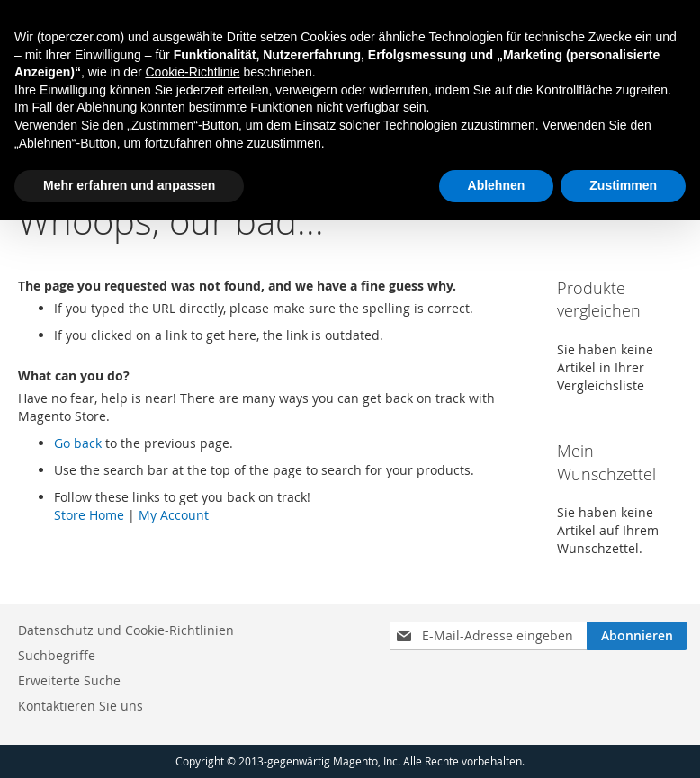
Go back (78, 443)
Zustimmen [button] (623, 185)
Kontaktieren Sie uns (81, 706)
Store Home (89, 515)
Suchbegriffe (57, 655)
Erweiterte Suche (69, 680)
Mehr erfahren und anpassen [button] (129, 185)
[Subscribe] (637, 636)
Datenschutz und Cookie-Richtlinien (126, 630)
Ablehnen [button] (497, 185)
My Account (174, 515)
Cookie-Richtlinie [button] (192, 72)
